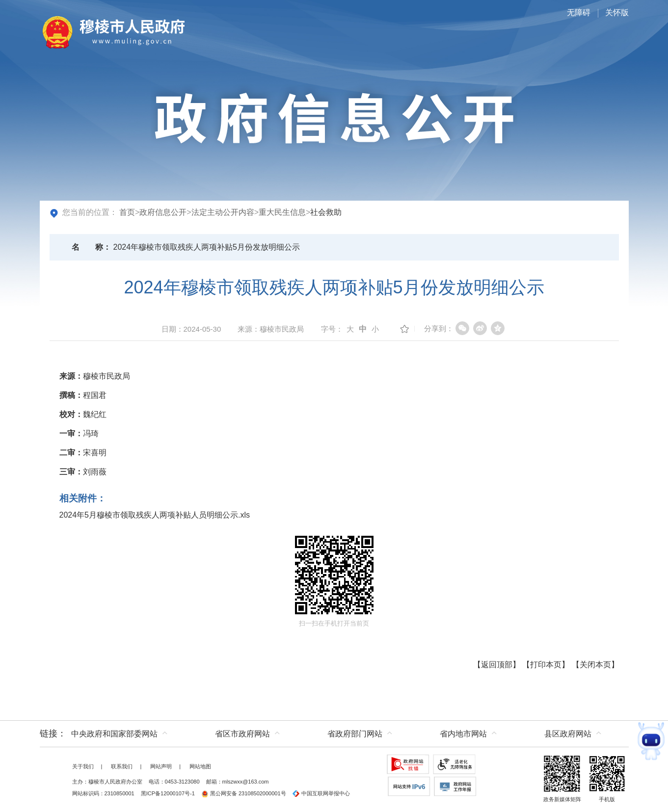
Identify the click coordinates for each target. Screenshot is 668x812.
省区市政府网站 (242, 734)
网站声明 (161, 766)
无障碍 (579, 13)
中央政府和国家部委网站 (114, 734)
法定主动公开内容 (223, 212)
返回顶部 (497, 665)
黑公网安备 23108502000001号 (244, 793)
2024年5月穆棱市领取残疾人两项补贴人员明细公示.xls (155, 515)
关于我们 (83, 766)
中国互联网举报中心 (321, 793)
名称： (91, 247)
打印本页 (546, 665)
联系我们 (122, 766)
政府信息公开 (163, 212)
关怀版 (617, 13)
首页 (127, 212)
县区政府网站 (568, 734)
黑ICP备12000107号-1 (168, 793)
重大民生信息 (282, 212)
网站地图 (200, 766)
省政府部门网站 (355, 734)
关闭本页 (595, 665)
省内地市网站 (463, 734)
